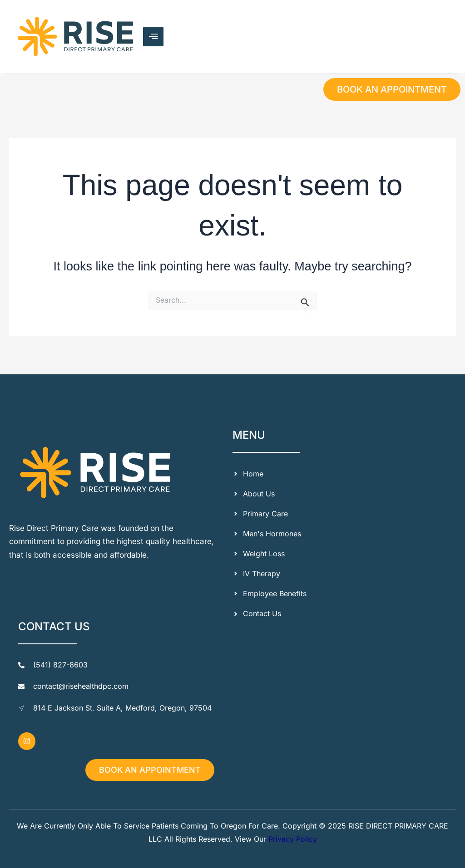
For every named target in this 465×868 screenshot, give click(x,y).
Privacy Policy (293, 839)
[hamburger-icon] (153, 37)
